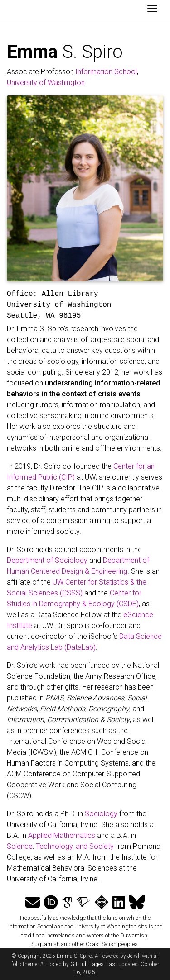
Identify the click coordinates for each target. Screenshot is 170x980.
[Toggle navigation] (152, 10)
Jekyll (134, 956)
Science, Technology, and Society (60, 846)
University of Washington (46, 83)
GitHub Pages (87, 964)
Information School (106, 72)
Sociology (101, 814)
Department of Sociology (47, 560)
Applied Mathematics (62, 835)
